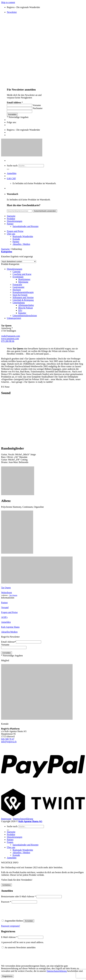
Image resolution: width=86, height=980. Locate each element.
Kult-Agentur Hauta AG (30, 821)
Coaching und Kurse (22, 274)
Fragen (10, 842)
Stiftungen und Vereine (23, 297)
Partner (10, 224)
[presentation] (21, 911)
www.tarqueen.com (10, 339)
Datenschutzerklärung (23, 819)
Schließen (6, 885)
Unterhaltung (19, 303)
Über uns (11, 234)
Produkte (11, 219)
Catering (16, 272)
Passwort (6, 902)
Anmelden (6, 622)
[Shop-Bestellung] (19, 262)
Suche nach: (12, 166)
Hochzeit (17, 290)
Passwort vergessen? (11, 926)
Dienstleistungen (15, 221)
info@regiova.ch (9, 742)
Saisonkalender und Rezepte (25, 226)
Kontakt (16, 239)
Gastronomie (18, 287)
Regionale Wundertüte (23, 236)
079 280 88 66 (8, 341)
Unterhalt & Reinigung (23, 300)
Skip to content (8, 2)
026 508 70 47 (8, 739)
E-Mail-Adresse (9, 937)
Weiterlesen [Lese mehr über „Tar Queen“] (6, 592)
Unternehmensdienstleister (25, 316)
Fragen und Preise (15, 231)
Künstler (22, 313)
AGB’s (4, 617)
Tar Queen (6, 588)
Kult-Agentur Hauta (10, 627)
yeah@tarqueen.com (11, 336)
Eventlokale (18, 277)
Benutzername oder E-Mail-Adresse (18, 896)
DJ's (20, 310)
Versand (5, 607)
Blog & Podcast (25, 308)
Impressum (6, 819)
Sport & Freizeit (20, 295)
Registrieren (7, 976)
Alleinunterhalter (26, 305)
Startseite (11, 216)
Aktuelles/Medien (9, 632)
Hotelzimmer (24, 279)
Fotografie (17, 285)
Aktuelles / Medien (21, 244)
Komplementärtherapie (23, 292)
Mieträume (23, 282)
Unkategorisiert (14, 318)
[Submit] (8, 169)
